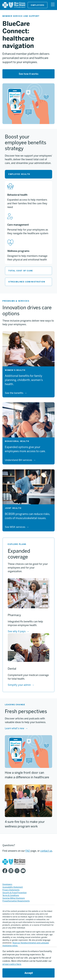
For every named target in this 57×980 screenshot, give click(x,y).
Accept (29, 973)
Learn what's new (15, 728)
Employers (38, 5)
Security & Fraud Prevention (15, 893)
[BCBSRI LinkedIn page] (12, 871)
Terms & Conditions (11, 895)
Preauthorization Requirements (16, 901)
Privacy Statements (11, 890)
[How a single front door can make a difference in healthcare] (28, 751)
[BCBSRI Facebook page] (5, 871)
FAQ (28, 851)
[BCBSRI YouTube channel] (24, 871)
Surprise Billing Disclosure (14, 898)
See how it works (28, 74)
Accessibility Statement (13, 887)
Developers (7, 884)
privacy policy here (12, 964)
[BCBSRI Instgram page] (18, 871)
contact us (46, 851)
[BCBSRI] (14, 7)
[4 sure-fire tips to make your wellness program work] (28, 801)
